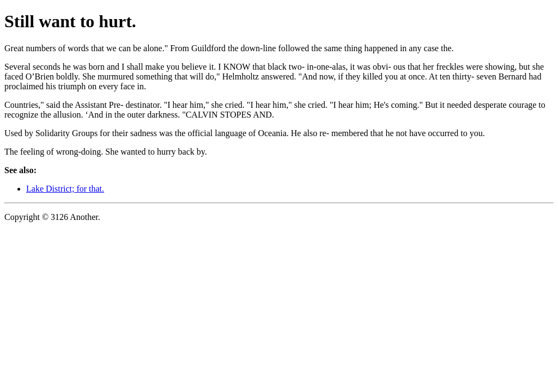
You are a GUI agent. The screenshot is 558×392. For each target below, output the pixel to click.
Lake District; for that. (65, 189)
